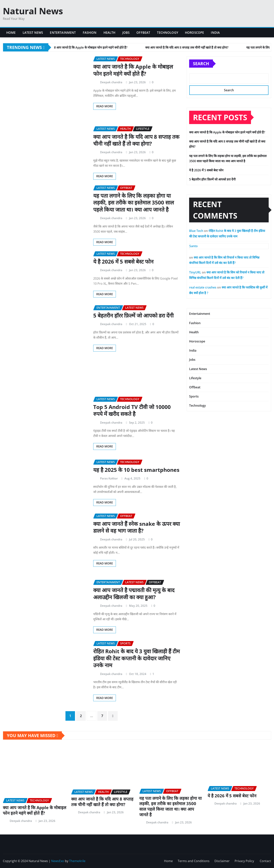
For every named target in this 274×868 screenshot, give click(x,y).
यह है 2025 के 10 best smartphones (136, 470)
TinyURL (195, 272)
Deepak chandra (111, 82)
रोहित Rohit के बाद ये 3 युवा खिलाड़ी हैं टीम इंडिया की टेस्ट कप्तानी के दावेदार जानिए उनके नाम (137, 658)
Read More (105, 106)
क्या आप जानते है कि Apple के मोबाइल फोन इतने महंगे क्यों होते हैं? (133, 70)
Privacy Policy (245, 861)
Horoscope (194, 33)
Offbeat (143, 33)
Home (11, 33)
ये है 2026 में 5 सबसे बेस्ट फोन (123, 261)
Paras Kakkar (109, 478)
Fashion (90, 33)
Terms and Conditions (194, 861)
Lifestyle (195, 378)
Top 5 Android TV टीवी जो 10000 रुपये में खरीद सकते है (132, 410)
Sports (194, 396)
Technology (168, 33)
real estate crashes (203, 287)
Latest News (33, 33)
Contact (265, 861)
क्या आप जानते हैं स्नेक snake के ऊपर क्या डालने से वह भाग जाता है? (137, 527)
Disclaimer (222, 861)
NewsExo (58, 861)
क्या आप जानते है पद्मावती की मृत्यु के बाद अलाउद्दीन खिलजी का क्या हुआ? (134, 593)
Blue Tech (196, 231)
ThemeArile (77, 861)
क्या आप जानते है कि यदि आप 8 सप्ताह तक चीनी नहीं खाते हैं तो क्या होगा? (136, 140)
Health (110, 33)
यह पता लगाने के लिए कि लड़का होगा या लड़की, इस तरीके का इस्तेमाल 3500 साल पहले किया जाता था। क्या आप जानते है (134, 202)
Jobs (126, 33)
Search (201, 63)
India (215, 33)
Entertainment (63, 33)
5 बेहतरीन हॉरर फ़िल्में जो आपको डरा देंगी (133, 315)
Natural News (33, 11)
